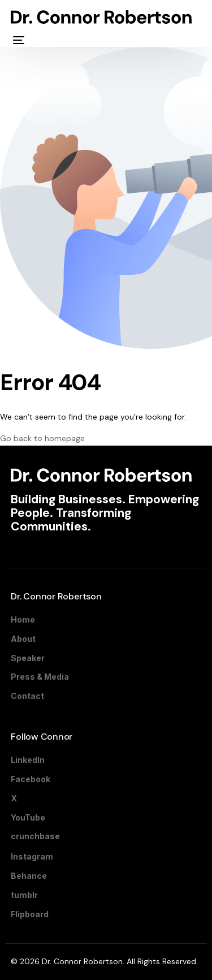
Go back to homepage (42, 438)
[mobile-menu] (18, 40)
